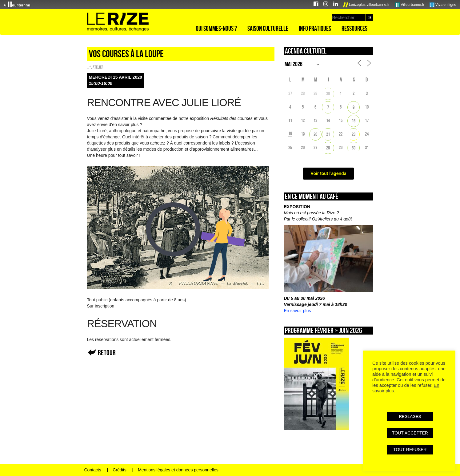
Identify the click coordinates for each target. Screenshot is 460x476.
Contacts (93, 470)
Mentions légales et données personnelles (178, 470)
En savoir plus (297, 311)
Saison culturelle (268, 28)
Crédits (119, 470)
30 (328, 94)
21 (328, 134)
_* (89, 67)
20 (315, 134)
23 (354, 134)
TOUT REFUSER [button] (410, 450)
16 (354, 121)
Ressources (354, 28)
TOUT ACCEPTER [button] (410, 433)
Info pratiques (315, 28)
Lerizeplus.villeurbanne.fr (366, 5)
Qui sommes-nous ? (216, 28)
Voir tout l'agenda (328, 173)
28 (328, 148)
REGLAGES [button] (410, 416)
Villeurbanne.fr (410, 5)
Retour (107, 353)
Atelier (98, 67)
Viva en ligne (443, 5)
